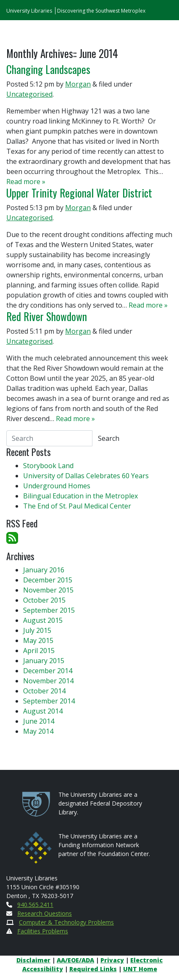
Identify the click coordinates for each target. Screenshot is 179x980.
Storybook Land (48, 466)
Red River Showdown (47, 316)
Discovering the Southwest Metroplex (101, 11)
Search (109, 438)
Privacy (112, 960)
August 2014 (43, 711)
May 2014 (38, 731)
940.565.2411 (35, 905)
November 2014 (48, 681)
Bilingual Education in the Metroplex (80, 496)
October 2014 (44, 691)
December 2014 (48, 671)
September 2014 (49, 701)
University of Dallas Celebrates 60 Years (86, 476)
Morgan (78, 84)
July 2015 (37, 630)
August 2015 (43, 620)
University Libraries (29, 11)
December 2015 (48, 580)
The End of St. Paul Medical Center (77, 506)
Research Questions (45, 913)
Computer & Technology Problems (66, 922)
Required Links (93, 969)
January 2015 (44, 661)
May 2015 (38, 640)
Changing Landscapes (48, 69)
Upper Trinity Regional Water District (79, 193)
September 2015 (49, 610)
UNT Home (140, 969)
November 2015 (48, 590)
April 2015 (39, 651)
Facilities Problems (43, 931)
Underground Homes (57, 486)
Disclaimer (33, 960)
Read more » (26, 182)
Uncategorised (29, 94)
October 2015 (44, 600)
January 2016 (44, 570)
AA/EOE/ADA (75, 960)
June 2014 (39, 721)
